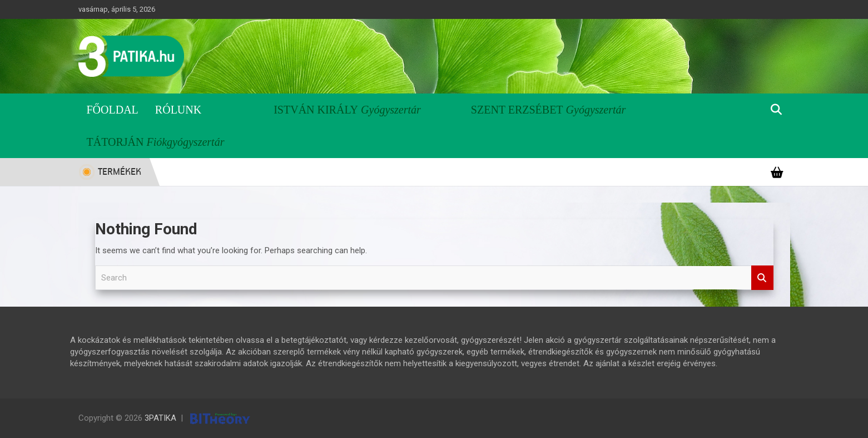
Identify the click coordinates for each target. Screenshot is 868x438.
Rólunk (178, 110)
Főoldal (113, 110)
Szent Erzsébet (517, 110)
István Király (316, 110)
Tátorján (115, 142)
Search (762, 278)
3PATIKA (160, 418)
